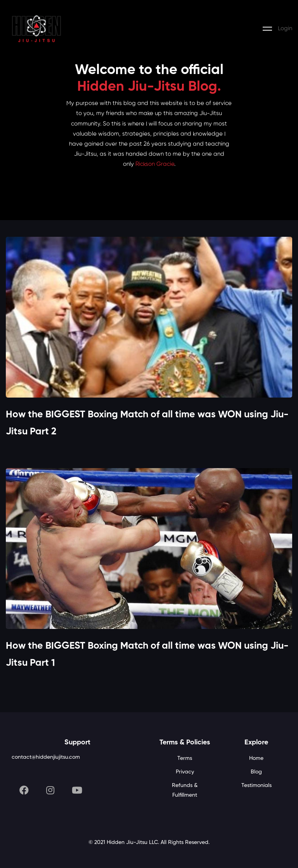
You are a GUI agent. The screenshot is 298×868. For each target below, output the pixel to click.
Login (285, 28)
